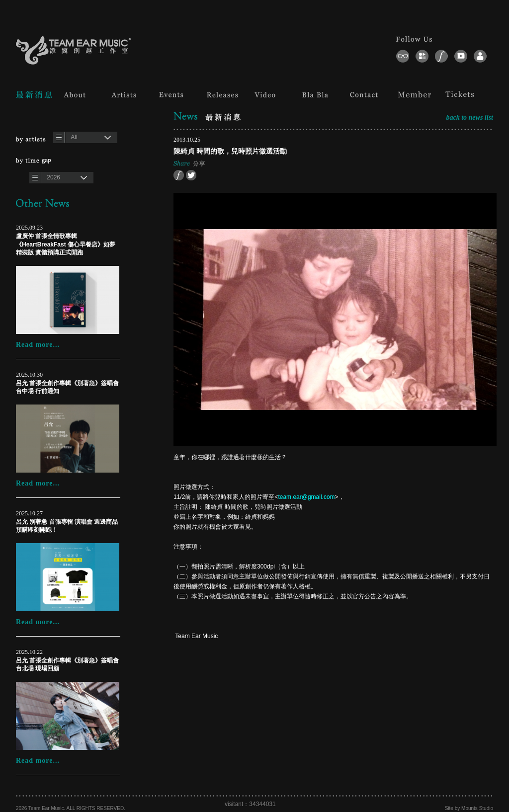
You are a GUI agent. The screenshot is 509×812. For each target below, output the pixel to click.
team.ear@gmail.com (306, 497)
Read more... (38, 345)
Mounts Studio (477, 808)
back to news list (469, 118)
